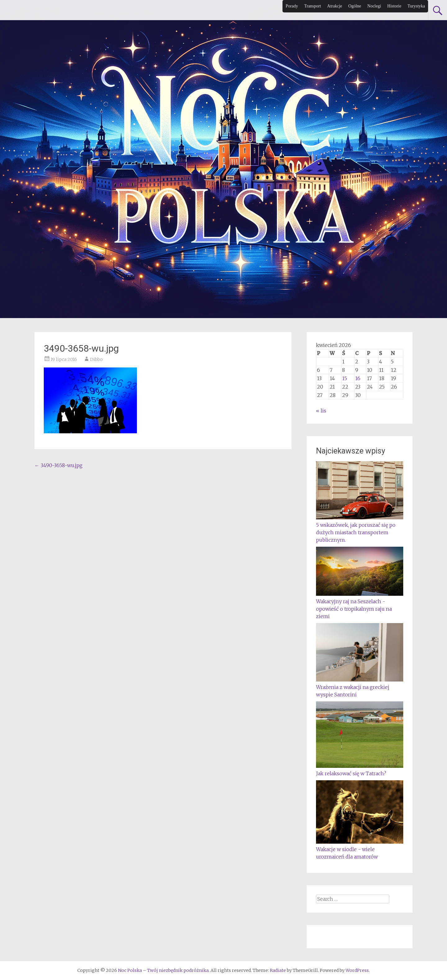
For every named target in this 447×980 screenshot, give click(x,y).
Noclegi (374, 6)
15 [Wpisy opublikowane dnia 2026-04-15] (345, 378)
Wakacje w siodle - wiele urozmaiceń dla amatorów (360, 849)
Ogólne (355, 6)
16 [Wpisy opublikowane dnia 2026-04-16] (358, 378)
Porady (292, 6)
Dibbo (96, 359)
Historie (394, 6)
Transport (313, 6)
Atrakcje (335, 6)
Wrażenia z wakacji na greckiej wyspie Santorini (360, 687)
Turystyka (416, 6)
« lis (321, 411)
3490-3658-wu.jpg (59, 465)
